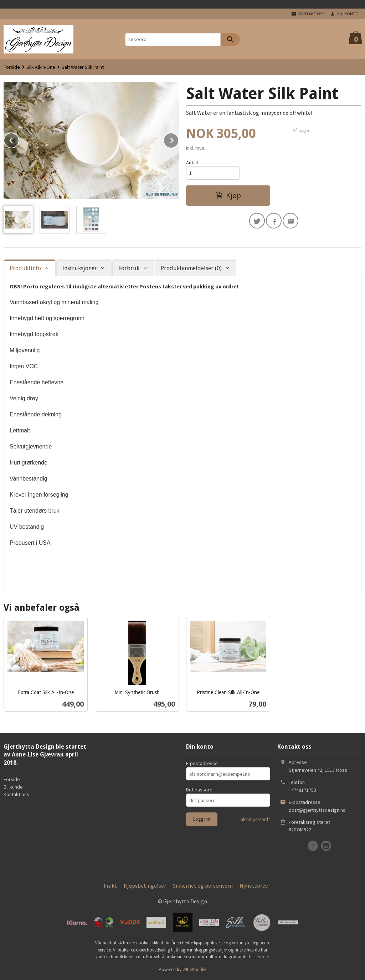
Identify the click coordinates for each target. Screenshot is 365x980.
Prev (19, 139)
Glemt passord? (255, 819)
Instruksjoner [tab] (80, 268)
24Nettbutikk (194, 969)
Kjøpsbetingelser (145, 886)
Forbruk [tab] (129, 268)
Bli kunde (13, 787)
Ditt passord (199, 790)
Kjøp (228, 195)
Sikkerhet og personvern (203, 886)
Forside (12, 67)
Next (179, 139)
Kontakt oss (16, 794)
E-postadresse (202, 763)
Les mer (262, 957)
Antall (192, 163)
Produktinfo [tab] (25, 268)
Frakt (110, 886)
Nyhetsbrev (254, 886)
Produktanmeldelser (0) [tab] (191, 268)
